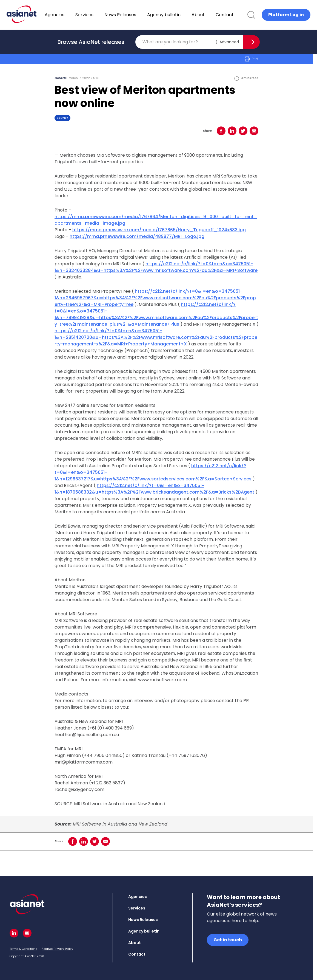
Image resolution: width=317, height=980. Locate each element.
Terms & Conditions (23, 949)
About (212, 15)
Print (252, 59)
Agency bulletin (178, 15)
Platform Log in (286, 15)
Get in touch (228, 940)
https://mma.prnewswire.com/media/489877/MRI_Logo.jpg (137, 236)
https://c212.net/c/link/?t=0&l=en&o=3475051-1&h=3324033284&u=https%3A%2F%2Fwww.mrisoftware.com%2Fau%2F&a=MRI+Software (156, 267)
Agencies (69, 15)
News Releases (135, 15)
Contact (239, 15)
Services (99, 15)
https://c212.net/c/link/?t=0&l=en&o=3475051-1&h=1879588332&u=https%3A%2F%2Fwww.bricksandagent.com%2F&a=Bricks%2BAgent (154, 489)
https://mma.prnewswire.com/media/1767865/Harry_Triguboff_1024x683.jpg (159, 230)
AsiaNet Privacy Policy (57, 949)
